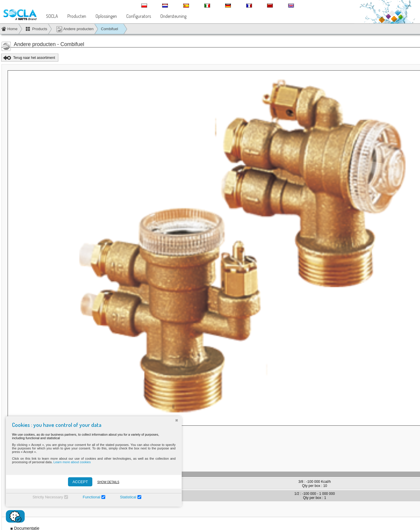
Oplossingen (106, 16)
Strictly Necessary (48, 497)
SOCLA (52, 16)
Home (12, 29)
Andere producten (75, 29)
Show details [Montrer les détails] (108, 482)
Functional (91, 497)
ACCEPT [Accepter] (80, 482)
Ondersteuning (173, 16)
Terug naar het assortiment (34, 58)
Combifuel (109, 29)
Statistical (128, 497)
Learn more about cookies (72, 462)
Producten (77, 16)
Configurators (139, 16)
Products (40, 29)
